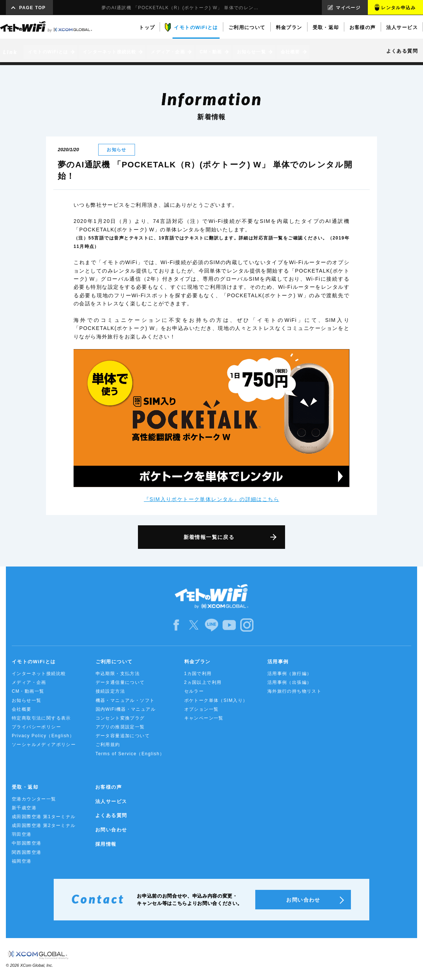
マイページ (348, 8)
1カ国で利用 (198, 674)
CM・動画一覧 (28, 691)
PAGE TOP (32, 8)
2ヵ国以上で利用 (203, 682)
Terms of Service (130, 754)
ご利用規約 (108, 745)
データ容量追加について (123, 736)
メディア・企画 (29, 682)
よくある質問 (111, 815)
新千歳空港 (24, 808)
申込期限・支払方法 (118, 674)
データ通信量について (120, 682)
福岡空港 (22, 861)
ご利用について (114, 662)
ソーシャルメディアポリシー (44, 745)
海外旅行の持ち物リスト (294, 691)
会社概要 (22, 709)
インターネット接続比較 (39, 674)
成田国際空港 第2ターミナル (44, 825)
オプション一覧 (202, 709)
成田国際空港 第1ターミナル (44, 817)
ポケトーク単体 (216, 700)
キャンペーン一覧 (204, 718)
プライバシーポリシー (36, 727)
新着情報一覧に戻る (209, 537)
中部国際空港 (26, 843)
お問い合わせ (111, 830)
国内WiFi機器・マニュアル (126, 709)
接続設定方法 (110, 691)
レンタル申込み (398, 8)
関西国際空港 (26, 852)
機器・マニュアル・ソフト (125, 700)
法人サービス (111, 801)
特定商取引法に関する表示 (41, 718)
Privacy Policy (43, 736)
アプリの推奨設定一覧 (120, 727)
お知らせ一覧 (26, 700)
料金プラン (198, 662)
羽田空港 (22, 834)
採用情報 (106, 844)
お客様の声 (109, 787)
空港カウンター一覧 (34, 799)
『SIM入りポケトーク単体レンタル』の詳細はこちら (211, 499)
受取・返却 (25, 787)
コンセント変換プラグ (120, 718)
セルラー (194, 691)
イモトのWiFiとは (34, 662)
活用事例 (278, 662)
